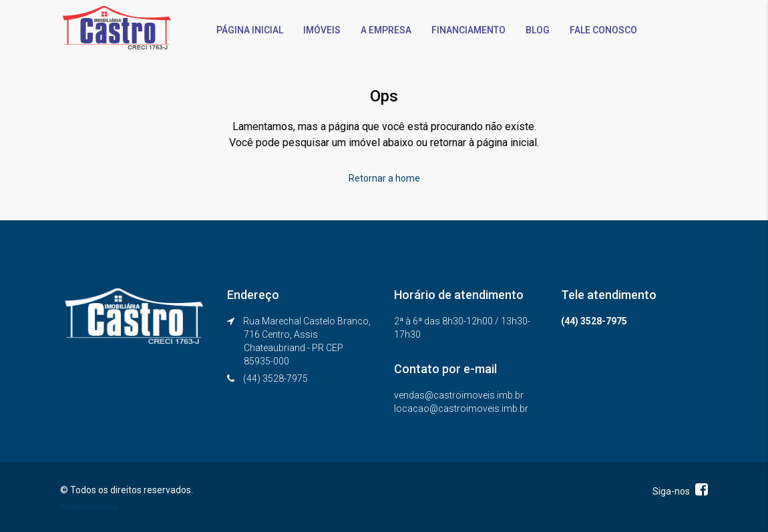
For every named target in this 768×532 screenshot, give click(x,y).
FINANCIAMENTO (468, 30)
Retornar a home (384, 178)
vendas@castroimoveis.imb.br (459, 395)
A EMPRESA (386, 30)
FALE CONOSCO (603, 30)
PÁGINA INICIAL (250, 30)
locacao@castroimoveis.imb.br (461, 409)
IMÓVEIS (322, 30)
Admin (72, 507)
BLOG (538, 30)
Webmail (101, 507)
